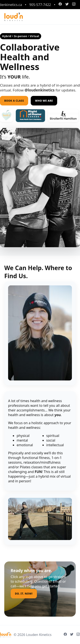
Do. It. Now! (24, 594)
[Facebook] (60, 5)
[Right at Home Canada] (63, 116)
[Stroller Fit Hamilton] (30, 116)
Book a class (14, 101)
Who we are (44, 101)
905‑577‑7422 (40, 5)
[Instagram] (74, 5)
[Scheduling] (6, 116)
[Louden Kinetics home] (14, 17)
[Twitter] (67, 5)
